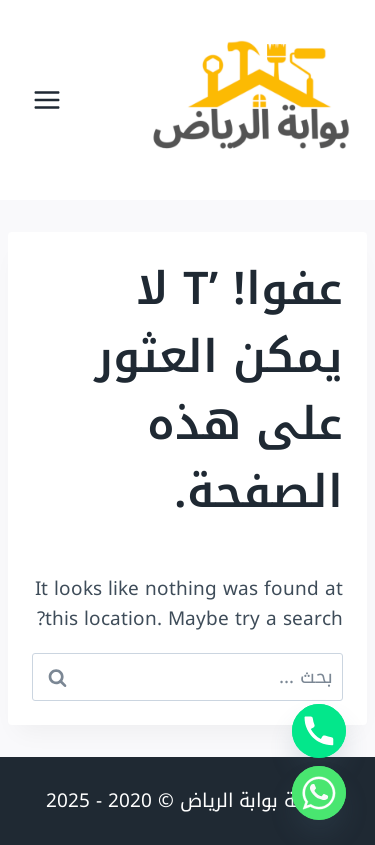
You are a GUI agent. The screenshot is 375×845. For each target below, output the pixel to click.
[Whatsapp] (319, 793)
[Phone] (319, 731)
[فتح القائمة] (47, 99)
